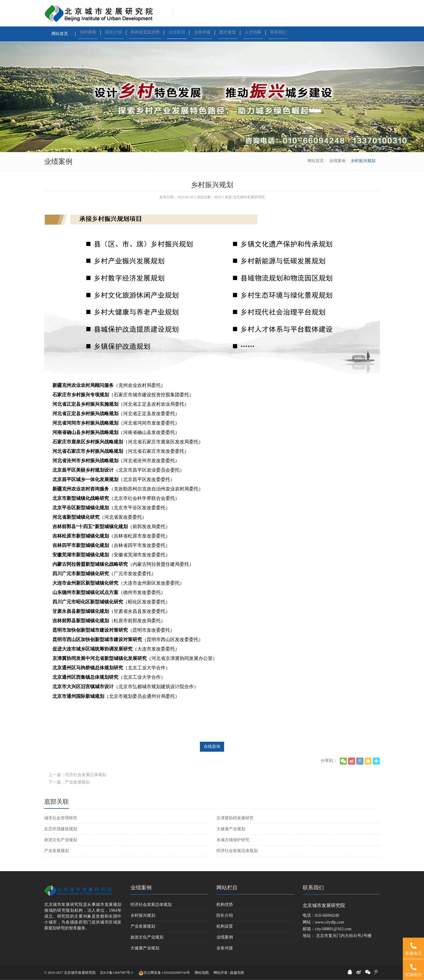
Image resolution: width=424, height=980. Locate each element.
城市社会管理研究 (61, 818)
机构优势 (225, 905)
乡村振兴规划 (143, 915)
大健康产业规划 (231, 829)
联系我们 (313, 888)
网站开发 (221, 973)
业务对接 (225, 948)
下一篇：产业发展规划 (69, 782)
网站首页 (316, 161)
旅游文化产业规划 (61, 840)
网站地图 (202, 973)
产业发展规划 (57, 851)
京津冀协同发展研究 (235, 818)
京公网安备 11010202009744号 (164, 973)
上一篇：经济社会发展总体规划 (77, 775)
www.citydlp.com (330, 922)
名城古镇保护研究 (233, 840)
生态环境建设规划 (61, 829)
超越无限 (237, 973)
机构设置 (225, 926)
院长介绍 (225, 915)
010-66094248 (327, 915)
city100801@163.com (333, 929)
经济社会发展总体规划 (237, 851)
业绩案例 (337, 161)
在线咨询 (212, 747)
